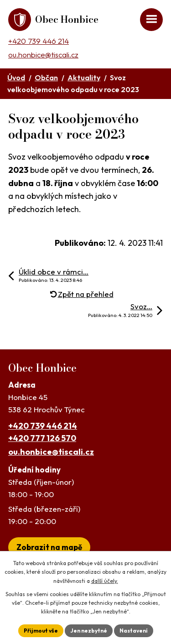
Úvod (16, 78)
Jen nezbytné (89, 631)
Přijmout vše (41, 631)
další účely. (105, 581)
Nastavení (134, 631)
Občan (46, 78)
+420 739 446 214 (39, 41)
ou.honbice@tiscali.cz (43, 55)
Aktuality (84, 78)
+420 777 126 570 (42, 438)
